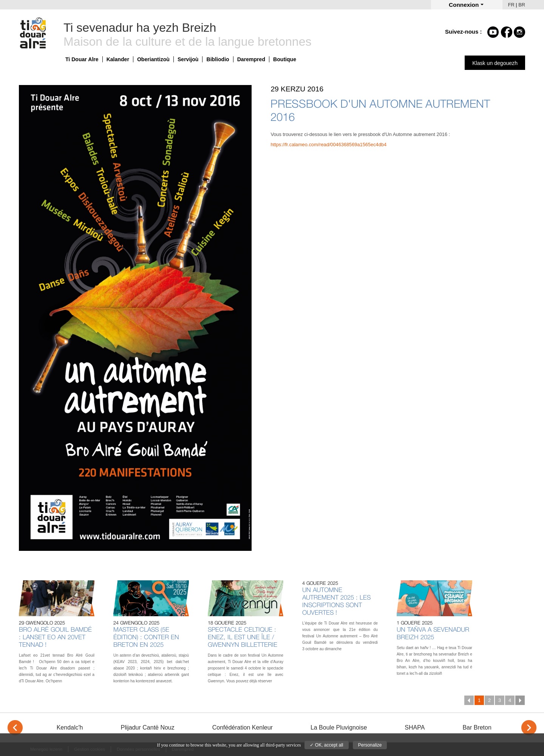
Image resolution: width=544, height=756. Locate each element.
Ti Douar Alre (82, 59)
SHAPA (415, 727)
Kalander (118, 59)
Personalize (370, 745)
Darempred (251, 59)
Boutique (285, 59)
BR (522, 5)
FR (511, 5)
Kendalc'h (70, 727)
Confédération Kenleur (243, 727)
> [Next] (529, 728)
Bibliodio (218, 59)
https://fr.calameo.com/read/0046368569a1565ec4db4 (328, 145)
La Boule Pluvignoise (339, 727)
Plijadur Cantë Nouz (147, 727)
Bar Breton (477, 727)
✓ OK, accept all (326, 745)
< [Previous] (15, 728)
